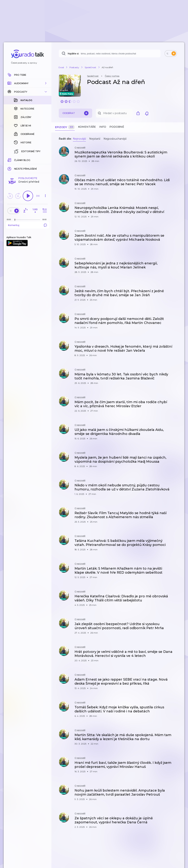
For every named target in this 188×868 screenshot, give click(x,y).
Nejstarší (95, 139)
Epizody (65, 127)
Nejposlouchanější (115, 139)
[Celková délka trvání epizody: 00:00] (45, 219)
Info (103, 127)
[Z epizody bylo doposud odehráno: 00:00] (10, 219)
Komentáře (87, 127)
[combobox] (110, 53)
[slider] (15, 220)
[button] (28, 83)
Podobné (117, 127)
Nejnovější (79, 139)
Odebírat (75, 113)
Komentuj (28, 225)
